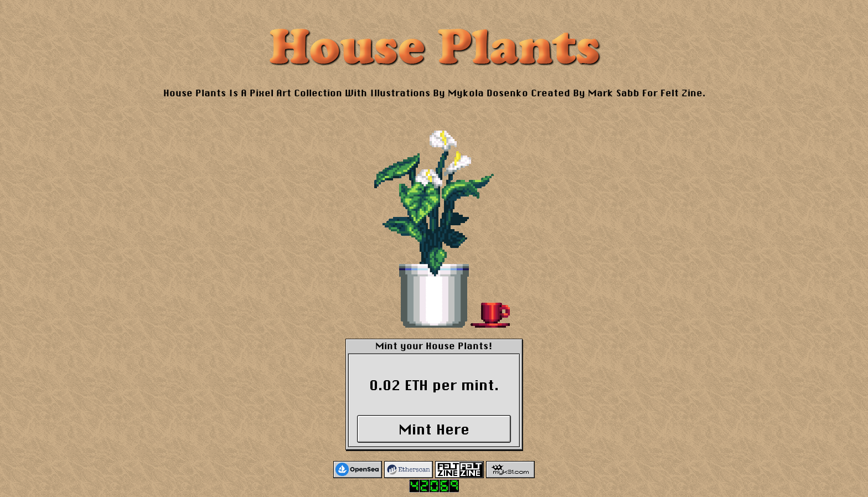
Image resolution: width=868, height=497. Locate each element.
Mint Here (434, 429)
